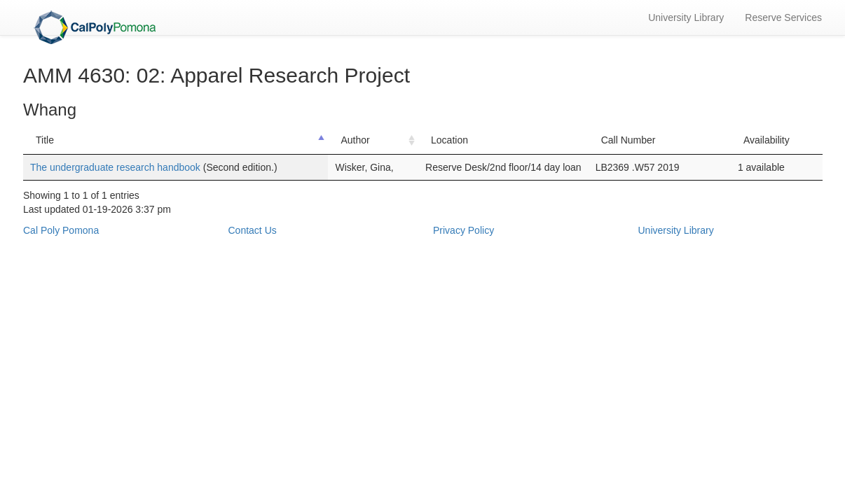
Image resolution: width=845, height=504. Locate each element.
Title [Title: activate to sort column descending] (45, 140)
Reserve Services (783, 17)
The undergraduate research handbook (117, 167)
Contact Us (253, 230)
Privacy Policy (463, 230)
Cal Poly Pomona (61, 230)
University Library (686, 17)
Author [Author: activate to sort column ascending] (355, 140)
